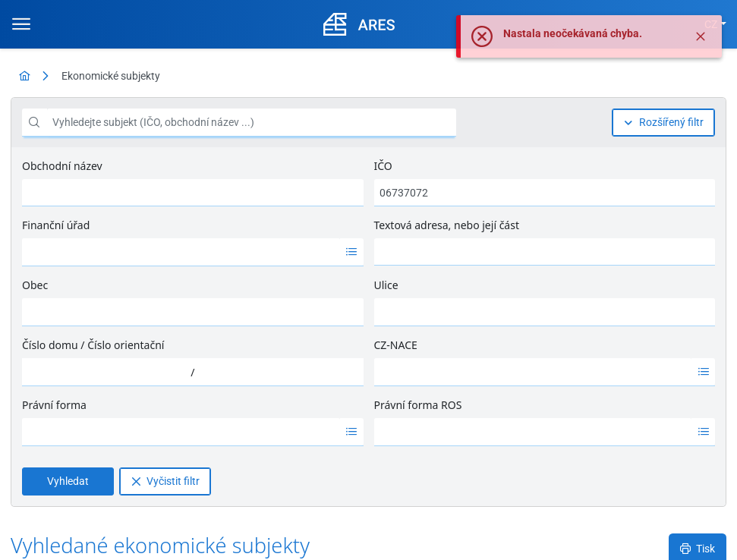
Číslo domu (50, 345)
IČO (383, 166)
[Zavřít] (701, 36)
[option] (181, 252)
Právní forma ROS (418, 405)
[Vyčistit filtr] (165, 481)
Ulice (386, 285)
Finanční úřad (56, 225)
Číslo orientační (126, 345)
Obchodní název (62, 166)
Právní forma (54, 405)
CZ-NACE (396, 345)
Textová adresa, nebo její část (447, 225)
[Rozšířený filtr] (663, 123)
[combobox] (181, 252)
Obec (35, 285)
